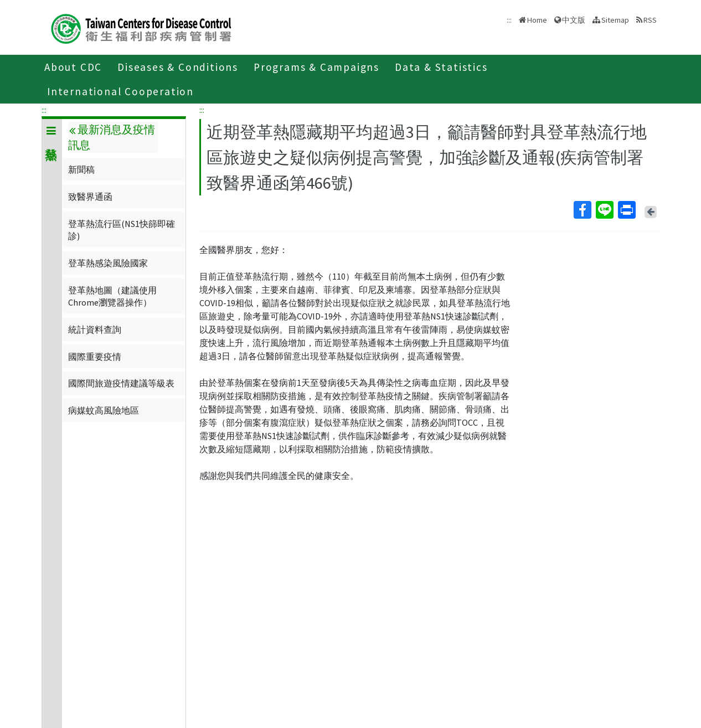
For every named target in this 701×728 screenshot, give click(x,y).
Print (626, 210)
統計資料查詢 (95, 329)
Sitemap (615, 20)
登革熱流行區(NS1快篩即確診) (122, 230)
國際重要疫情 (95, 357)
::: (44, 110)
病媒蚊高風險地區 (104, 410)
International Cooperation (120, 91)
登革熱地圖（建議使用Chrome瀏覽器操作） (112, 296)
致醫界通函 (90, 197)
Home (537, 20)
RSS (650, 20)
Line (604, 210)
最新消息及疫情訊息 (111, 137)
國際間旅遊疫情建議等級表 (121, 383)
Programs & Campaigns (316, 67)
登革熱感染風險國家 (108, 263)
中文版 (574, 20)
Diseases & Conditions (178, 67)
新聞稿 (81, 169)
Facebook (582, 210)
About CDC (73, 67)
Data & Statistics (441, 67)
